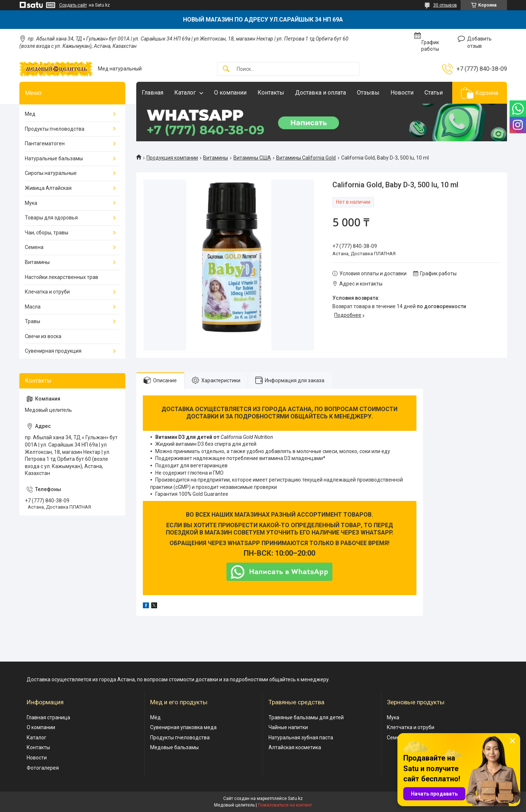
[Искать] (226, 69)
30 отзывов (445, 5)
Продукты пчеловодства (55, 129)
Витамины (216, 158)
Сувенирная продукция (53, 351)
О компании (230, 93)
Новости (402, 93)
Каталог (185, 93)
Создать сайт (73, 5)
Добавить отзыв (479, 42)
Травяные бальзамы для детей (306, 717)
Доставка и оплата (321, 93)
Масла (33, 307)
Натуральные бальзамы (54, 158)
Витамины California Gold (306, 158)
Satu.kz (295, 798)
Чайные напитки (288, 727)
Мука (31, 203)
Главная (153, 93)
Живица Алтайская (48, 188)
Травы (33, 321)
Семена (34, 247)
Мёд (155, 717)
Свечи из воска (43, 336)
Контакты (271, 93)
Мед (30, 114)
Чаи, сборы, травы (47, 233)
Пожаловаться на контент (285, 805)
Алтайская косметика (295, 747)
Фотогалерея (43, 768)
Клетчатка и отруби (411, 727)
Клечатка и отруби (47, 292)
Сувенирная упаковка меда (183, 727)
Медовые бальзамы (174, 747)
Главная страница (48, 717)
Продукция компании (172, 158)
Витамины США (252, 158)
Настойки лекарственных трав (62, 277)
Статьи (434, 93)
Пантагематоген (45, 143)
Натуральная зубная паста (301, 738)
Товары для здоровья (51, 218)
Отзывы (368, 93)
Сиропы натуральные (51, 173)
